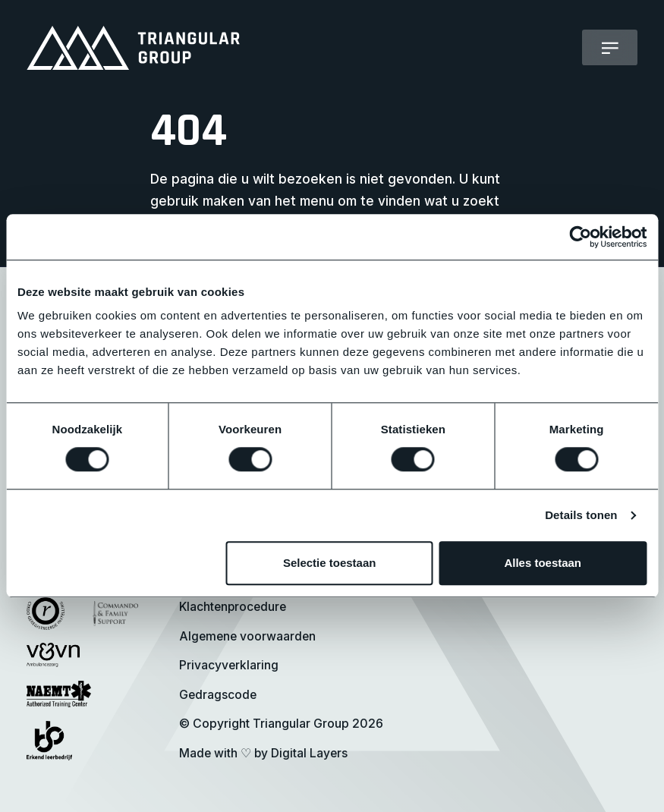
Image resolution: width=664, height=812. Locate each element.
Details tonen (581, 515)
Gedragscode (218, 695)
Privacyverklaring (229, 665)
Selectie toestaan (329, 563)
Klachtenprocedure (233, 607)
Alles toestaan (543, 563)
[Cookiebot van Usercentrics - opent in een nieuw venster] (580, 237)
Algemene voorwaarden (247, 636)
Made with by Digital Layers (264, 753)
